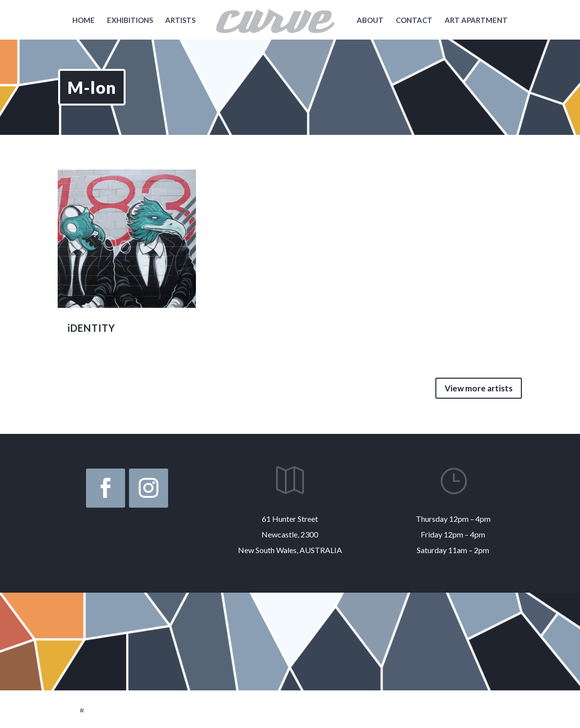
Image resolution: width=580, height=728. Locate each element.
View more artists (479, 388)
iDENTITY (91, 328)
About (370, 21)
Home (84, 21)
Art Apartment (476, 21)
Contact (414, 21)
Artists (180, 21)
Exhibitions (130, 21)
